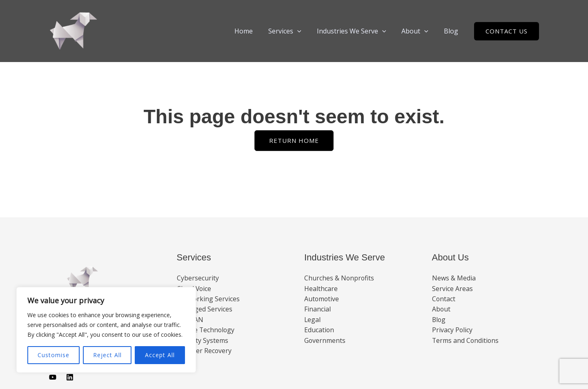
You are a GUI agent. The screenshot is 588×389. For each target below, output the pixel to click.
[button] (306, 31)
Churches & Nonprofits (340, 278)
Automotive (322, 299)
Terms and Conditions (466, 341)
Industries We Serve (358, 31)
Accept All (160, 355)
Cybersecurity (198, 278)
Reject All (107, 355)
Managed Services (205, 309)
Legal (313, 320)
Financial (317, 309)
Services (293, 31)
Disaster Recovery (204, 351)
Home (255, 31)
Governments (325, 341)
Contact (444, 299)
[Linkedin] (70, 377)
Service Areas (452, 289)
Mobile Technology (206, 330)
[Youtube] (53, 377)
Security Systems (203, 341)
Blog (452, 31)
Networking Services (208, 299)
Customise (53, 355)
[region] (106, 330)
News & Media (454, 278)
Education (319, 330)
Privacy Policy (452, 330)
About (419, 31)
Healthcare (321, 289)
